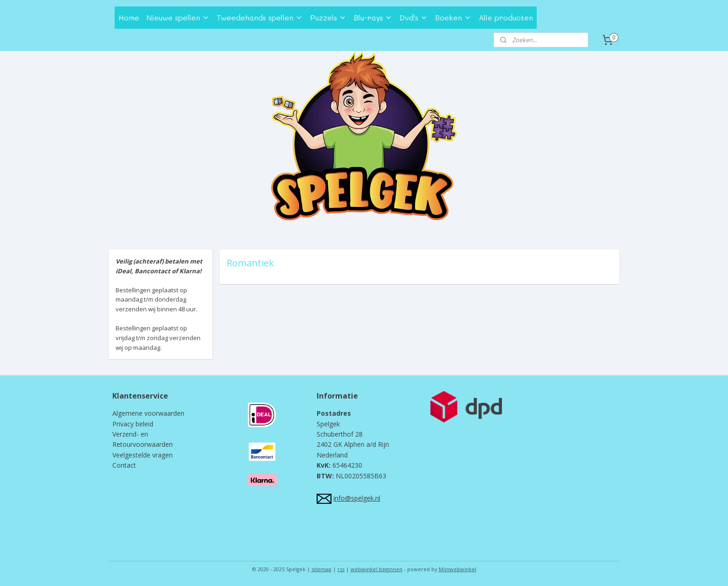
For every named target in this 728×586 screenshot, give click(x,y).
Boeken (453, 17)
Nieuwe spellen (178, 17)
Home (129, 17)
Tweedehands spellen (260, 17)
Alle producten (506, 17)
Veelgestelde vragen (143, 455)
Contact (124, 465)
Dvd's (414, 17)
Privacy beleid (133, 424)
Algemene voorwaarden (148, 413)
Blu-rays (373, 17)
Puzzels (328, 17)
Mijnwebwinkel (458, 569)
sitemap (322, 569)
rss (341, 569)
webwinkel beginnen (377, 569)
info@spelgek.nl (357, 498)
